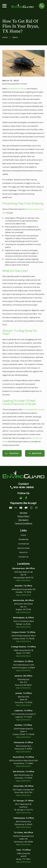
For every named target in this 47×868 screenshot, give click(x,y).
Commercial (23, 544)
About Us (23, 552)
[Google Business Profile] (21, 498)
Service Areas (23, 548)
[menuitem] (23, 513)
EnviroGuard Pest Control (33, 410)
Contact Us (23, 557)
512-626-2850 (23, 487)
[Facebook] (26, 498)
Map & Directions (23, 580)
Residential (23, 539)
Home (23, 535)
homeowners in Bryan (17, 89)
